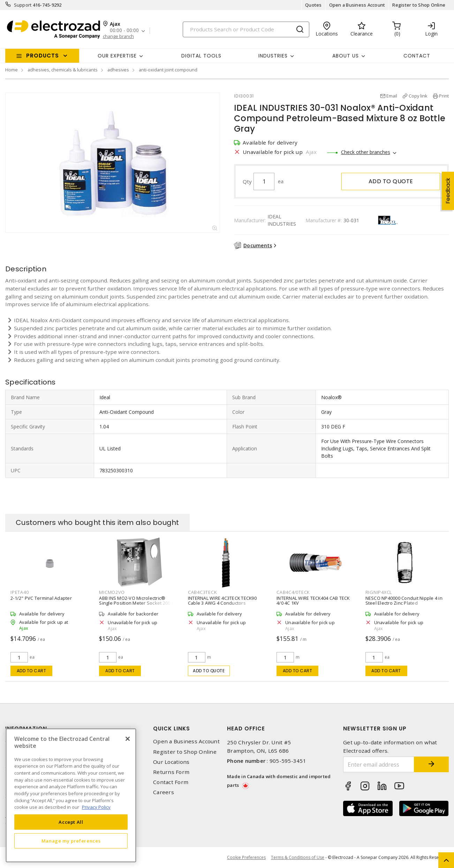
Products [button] (43, 56)
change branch (118, 36)
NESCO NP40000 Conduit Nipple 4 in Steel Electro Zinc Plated (404, 600)
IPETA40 (20, 592)
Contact (417, 56)
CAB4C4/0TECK (293, 592)
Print (444, 96)
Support (23, 5)
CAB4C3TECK (202, 592)
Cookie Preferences (246, 858)
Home (12, 70)
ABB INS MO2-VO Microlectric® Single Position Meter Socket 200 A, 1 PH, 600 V (137, 603)
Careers (164, 792)
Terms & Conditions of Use (298, 857)
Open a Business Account (357, 5)
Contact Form (171, 782)
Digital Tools (201, 56)
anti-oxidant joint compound (168, 70)
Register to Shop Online (419, 5)
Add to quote (391, 181)
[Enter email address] (379, 764)
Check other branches (366, 152)
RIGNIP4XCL (379, 592)
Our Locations (171, 762)
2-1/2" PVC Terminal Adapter (41, 598)
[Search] (246, 29)
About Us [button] (346, 56)
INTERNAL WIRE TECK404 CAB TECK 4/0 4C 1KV (313, 600)
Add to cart (32, 671)
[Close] (128, 739)
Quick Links (172, 728)
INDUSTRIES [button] (273, 56)
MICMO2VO (112, 592)
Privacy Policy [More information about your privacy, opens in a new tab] (96, 807)
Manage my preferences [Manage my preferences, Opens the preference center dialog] (71, 841)
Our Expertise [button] (117, 56)
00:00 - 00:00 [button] (124, 30)
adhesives (118, 70)
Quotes (313, 5)
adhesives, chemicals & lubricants (63, 70)
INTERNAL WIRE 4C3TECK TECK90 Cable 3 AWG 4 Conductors (222, 600)
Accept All (71, 822)
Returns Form (171, 772)
